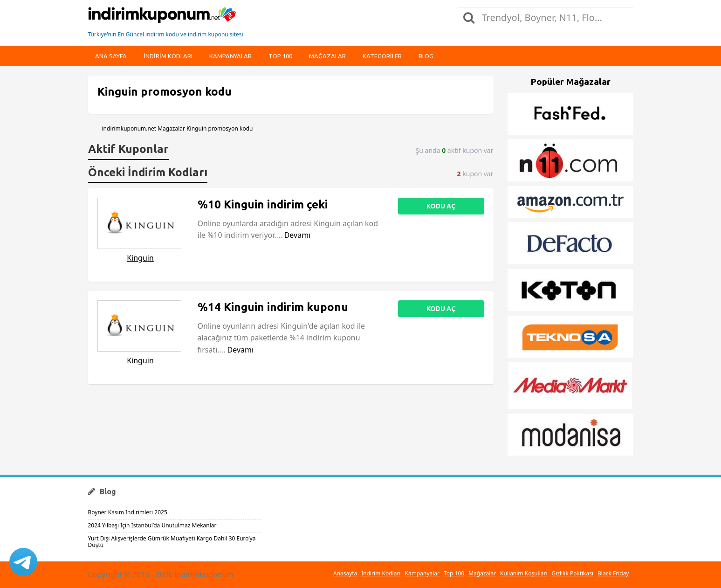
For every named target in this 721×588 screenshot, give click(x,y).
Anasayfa (345, 573)
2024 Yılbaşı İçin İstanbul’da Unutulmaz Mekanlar (152, 525)
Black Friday (613, 573)
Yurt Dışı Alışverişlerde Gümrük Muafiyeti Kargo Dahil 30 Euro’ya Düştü (172, 542)
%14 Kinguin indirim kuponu (273, 307)
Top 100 (280, 56)
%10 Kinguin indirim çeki (263, 204)
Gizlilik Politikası (573, 573)
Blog (426, 56)
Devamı (298, 235)
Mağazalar (327, 56)
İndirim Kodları (381, 573)
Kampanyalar (230, 56)
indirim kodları (168, 56)
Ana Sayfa (111, 56)
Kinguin (140, 258)
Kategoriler (382, 56)
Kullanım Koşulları (524, 573)
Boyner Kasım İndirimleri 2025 (128, 512)
